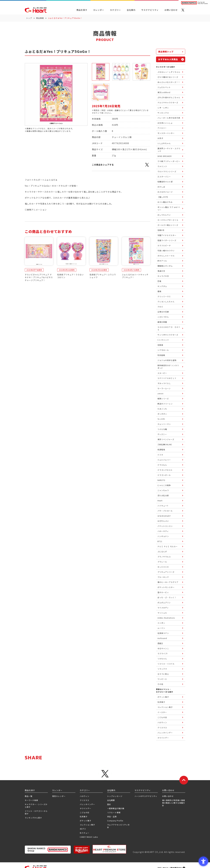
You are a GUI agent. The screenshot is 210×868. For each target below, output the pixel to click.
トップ (29, 18)
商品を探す (82, 10)
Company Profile (115, 821)
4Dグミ (83, 829)
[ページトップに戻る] (184, 780)
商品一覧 (29, 796)
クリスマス (85, 800)
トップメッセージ (115, 796)
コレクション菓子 (87, 825)
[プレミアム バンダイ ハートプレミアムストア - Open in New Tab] (109, 849)
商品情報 (40, 18)
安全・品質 (112, 816)
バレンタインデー (87, 804)
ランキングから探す (33, 818)
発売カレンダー (59, 796)
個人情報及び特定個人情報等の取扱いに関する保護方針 (174, 803)
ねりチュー (85, 833)
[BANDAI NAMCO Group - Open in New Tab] (48, 850)
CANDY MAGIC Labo (89, 837)
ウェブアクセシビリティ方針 (118, 826)
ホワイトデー (85, 808)
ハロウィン (85, 796)
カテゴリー (115, 10)
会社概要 (111, 800)
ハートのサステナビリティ (146, 796)
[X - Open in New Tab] (183, 10)
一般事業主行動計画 (116, 808)
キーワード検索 (31, 800)
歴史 (109, 804)
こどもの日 (85, 812)
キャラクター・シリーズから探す (36, 806)
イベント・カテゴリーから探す (36, 812)
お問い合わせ (168, 796)
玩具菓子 (84, 816)
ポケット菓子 (85, 821)
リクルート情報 (114, 812)
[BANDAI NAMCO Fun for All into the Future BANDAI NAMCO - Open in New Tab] (194, 3)
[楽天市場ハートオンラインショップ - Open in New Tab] (82, 850)
